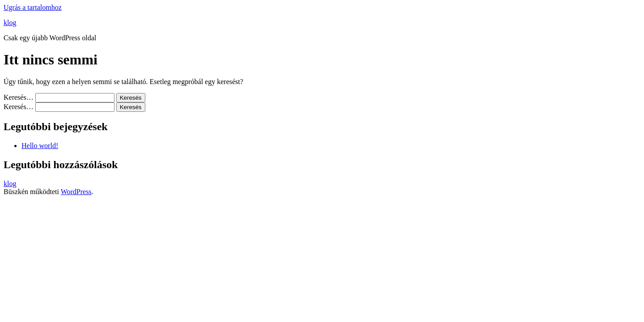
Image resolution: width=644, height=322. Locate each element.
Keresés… (19, 97)
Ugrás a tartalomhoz (33, 7)
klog (10, 23)
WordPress (76, 192)
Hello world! (40, 146)
